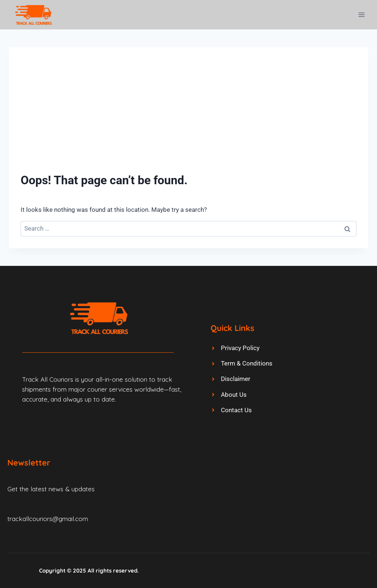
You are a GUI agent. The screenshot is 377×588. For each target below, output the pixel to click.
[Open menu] (361, 15)
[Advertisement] (188, 114)
